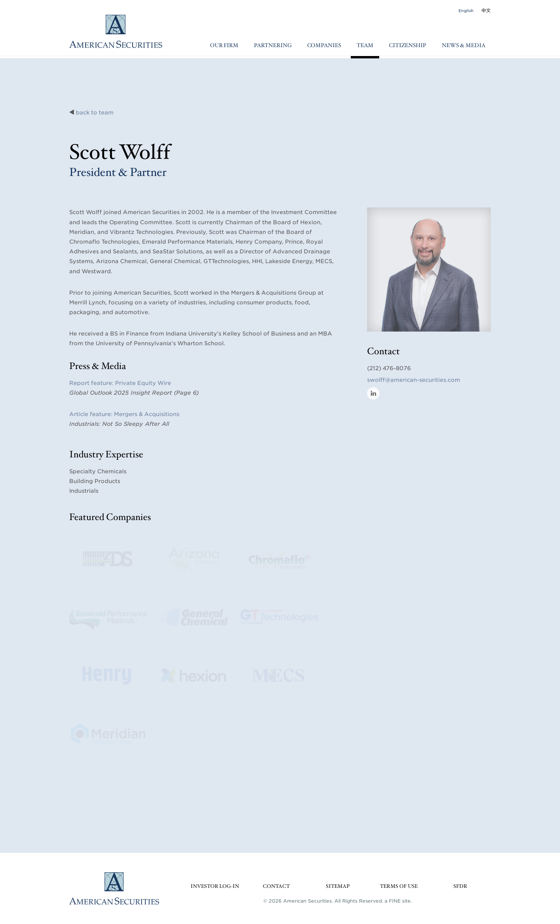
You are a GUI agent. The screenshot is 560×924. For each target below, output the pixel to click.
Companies (324, 46)
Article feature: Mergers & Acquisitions (124, 414)
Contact (276, 886)
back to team (95, 112)
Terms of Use (399, 886)
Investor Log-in (215, 886)
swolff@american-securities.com (414, 380)
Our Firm (224, 46)
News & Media (464, 46)
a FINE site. (398, 901)
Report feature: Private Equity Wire (120, 383)
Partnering (273, 46)
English (466, 11)
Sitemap (338, 886)
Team (365, 46)
